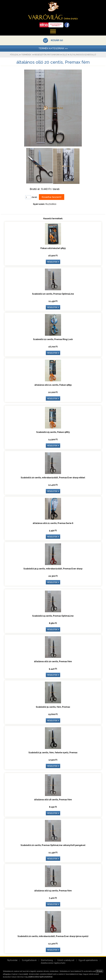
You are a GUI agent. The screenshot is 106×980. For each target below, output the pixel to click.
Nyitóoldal (12, 960)
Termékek (26, 55)
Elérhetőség (47, 960)
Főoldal (14, 55)
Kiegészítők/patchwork (47, 55)
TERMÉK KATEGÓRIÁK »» (53, 48)
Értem (99, 971)
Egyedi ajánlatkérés (88, 960)
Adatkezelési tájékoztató (53, 963)
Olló (65, 55)
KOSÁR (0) (57, 40)
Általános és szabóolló (83, 55)
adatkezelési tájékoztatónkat (40, 977)
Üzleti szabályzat (66, 960)
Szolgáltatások (29, 960)
